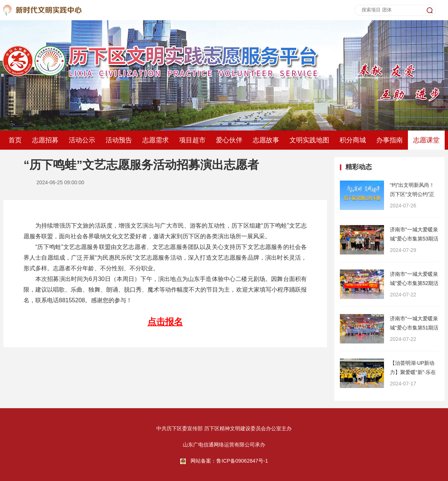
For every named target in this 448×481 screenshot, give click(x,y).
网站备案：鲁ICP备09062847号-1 (229, 461)
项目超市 (192, 140)
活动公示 (82, 140)
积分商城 (353, 140)
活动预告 (119, 140)
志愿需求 (156, 140)
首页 (15, 140)
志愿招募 (45, 140)
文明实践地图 (309, 140)
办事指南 (390, 140)
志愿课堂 (426, 140)
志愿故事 (266, 140)
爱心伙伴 (229, 140)
